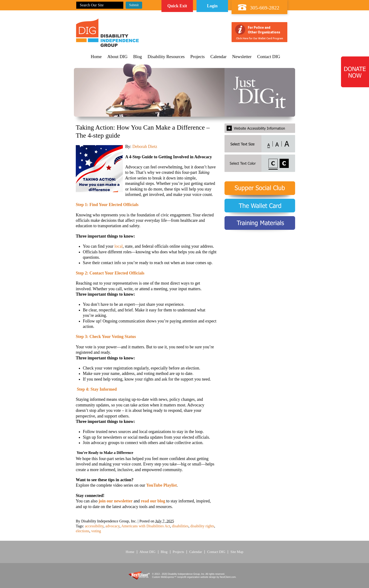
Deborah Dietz (145, 147)
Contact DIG (269, 57)
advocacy (112, 526)
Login (212, 6)
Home (96, 57)
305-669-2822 (265, 8)
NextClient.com (228, 577)
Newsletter (242, 57)
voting (96, 531)
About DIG (117, 57)
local (118, 246)
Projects (198, 57)
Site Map (237, 552)
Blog (138, 57)
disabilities (180, 526)
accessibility (94, 526)
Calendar (219, 57)
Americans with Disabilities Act (146, 526)
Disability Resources (166, 57)
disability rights (202, 526)
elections (83, 531)
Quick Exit (177, 6)
